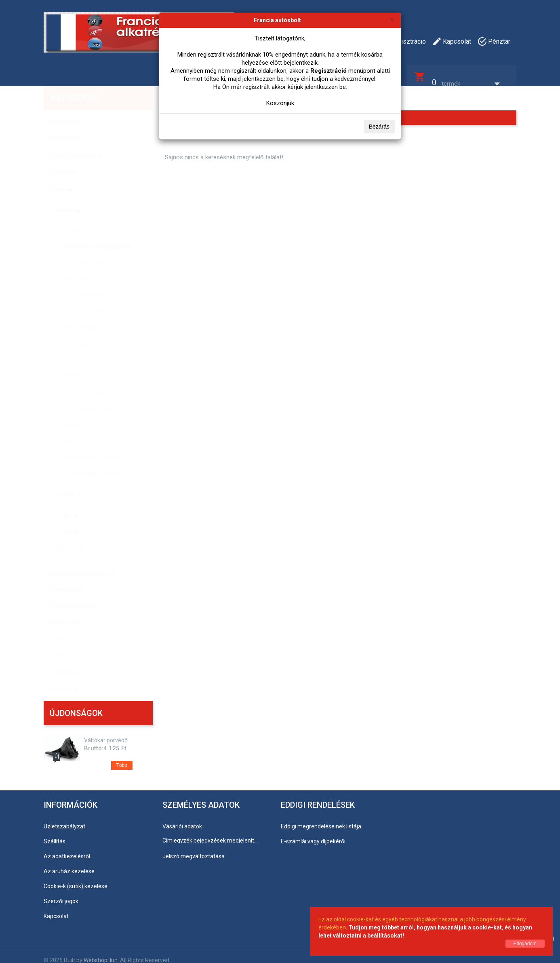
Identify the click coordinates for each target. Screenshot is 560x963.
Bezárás (379, 127)
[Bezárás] (392, 20)
